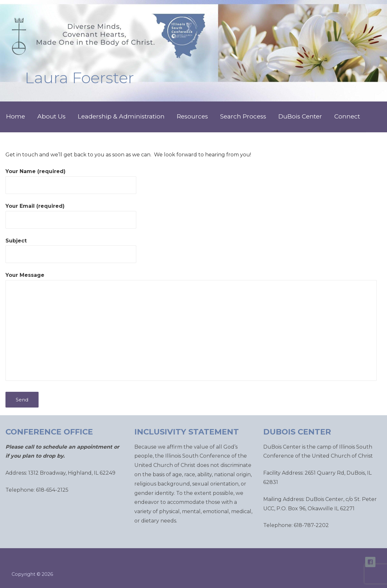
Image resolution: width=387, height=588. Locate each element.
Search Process (243, 116)
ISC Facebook (370, 562)
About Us (51, 116)
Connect (347, 116)
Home (16, 116)
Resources (192, 116)
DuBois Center (300, 116)
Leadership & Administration (121, 116)
